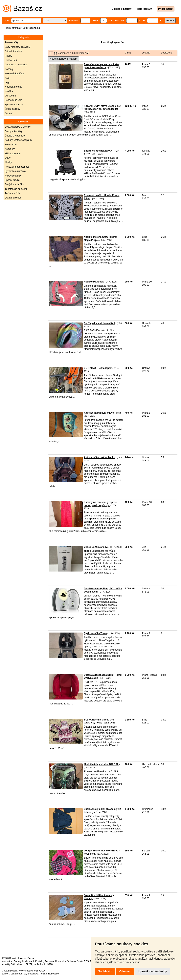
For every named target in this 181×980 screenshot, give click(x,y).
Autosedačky (12, 42)
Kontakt (39, 961)
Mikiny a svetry (13, 154)
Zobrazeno (167, 53)
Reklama (49, 961)
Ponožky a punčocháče (17, 167)
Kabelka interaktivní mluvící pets (102, 413)
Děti (24, 28)
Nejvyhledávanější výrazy (32, 971)
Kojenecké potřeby (15, 73)
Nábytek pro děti (13, 87)
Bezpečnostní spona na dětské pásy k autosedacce (101, 66)
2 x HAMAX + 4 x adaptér (98, 368)
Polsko (43, 974)
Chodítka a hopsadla (16, 65)
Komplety (10, 149)
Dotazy (17, 961)
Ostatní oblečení (13, 198)
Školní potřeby (12, 109)
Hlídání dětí (11, 60)
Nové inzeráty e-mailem (63, 59)
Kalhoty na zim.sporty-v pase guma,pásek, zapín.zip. (100, 504)
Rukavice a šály (13, 176)
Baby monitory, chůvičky (18, 47)
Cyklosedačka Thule (95, 633)
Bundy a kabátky (14, 131)
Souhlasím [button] (105, 971)
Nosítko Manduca (94, 282)
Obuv (8, 158)
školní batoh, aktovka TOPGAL (101, 764)
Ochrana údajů (75, 961)
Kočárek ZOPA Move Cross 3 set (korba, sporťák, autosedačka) (102, 108)
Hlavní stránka (12, 28)
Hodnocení (28, 961)
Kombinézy (11, 145)
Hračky (8, 56)
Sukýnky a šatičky (14, 184)
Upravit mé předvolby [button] (153, 971)
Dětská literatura (13, 51)
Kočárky (9, 69)
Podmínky (60, 961)
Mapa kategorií (9, 971)
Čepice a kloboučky (15, 136)
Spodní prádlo (12, 180)
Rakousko (53, 974)
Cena (128, 53)
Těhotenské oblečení (16, 189)
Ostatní (9, 114)
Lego (7, 82)
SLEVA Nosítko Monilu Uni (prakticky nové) (99, 721)
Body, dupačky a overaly (18, 127)
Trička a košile (12, 193)
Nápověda (7, 961)
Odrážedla (10, 96)
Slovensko (33, 974)
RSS (86, 961)
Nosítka (9, 91)
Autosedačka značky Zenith (99, 457)
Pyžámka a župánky (15, 171)
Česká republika (17, 974)
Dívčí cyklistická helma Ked (99, 323)
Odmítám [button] (125, 971)
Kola (7, 78)
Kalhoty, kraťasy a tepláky (18, 140)
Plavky (8, 162)
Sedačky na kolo (13, 100)
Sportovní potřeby (14, 105)
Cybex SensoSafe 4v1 (96, 547)
